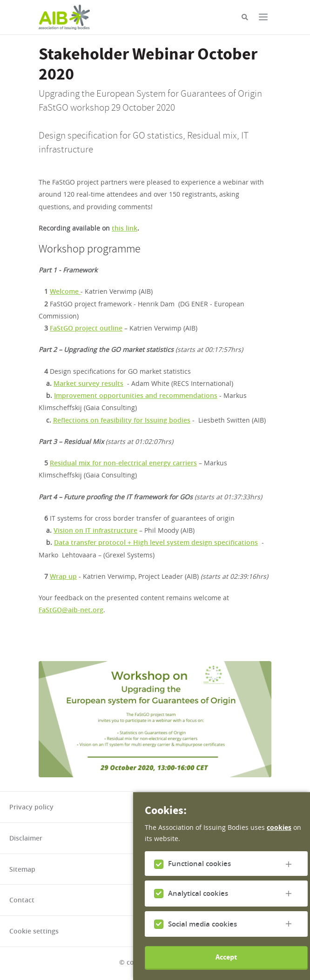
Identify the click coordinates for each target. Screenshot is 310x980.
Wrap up (63, 576)
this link (125, 228)
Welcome (65, 291)
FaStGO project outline (86, 328)
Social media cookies (202, 933)
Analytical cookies (198, 902)
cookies (279, 836)
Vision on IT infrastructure (95, 530)
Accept (226, 966)
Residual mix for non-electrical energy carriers (123, 463)
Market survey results (88, 383)
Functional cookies (199, 872)
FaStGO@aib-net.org (71, 610)
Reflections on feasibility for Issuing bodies (122, 420)
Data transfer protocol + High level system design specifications (156, 542)
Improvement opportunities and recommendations (136, 395)
